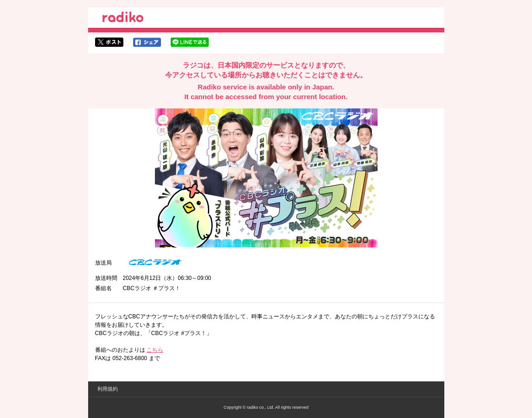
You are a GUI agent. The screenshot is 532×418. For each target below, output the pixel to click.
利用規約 (108, 389)
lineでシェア (190, 42)
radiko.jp (123, 19)
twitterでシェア (109, 42)
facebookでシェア (147, 42)
